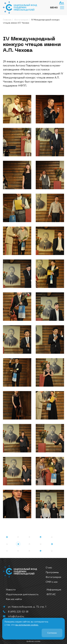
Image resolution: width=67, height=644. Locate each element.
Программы (52, 572)
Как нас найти (14, 599)
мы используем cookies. (27, 625)
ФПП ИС (51, 594)
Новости (11, 590)
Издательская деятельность (22, 594)
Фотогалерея (53, 577)
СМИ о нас (52, 582)
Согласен (52, 633)
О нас (49, 567)
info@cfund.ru (16, 616)
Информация (54, 590)
